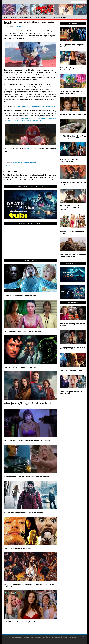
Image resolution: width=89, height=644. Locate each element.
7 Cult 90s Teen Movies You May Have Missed (22, 622)
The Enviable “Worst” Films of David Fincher (22, 367)
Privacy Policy (57, 638)
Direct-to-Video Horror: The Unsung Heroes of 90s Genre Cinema (71, 208)
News (19, 163)
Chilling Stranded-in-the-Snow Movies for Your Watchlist (26, 512)
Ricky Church (25, 163)
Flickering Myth (45, 9)
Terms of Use (49, 638)
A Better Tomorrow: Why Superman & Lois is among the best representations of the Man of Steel (28, 404)
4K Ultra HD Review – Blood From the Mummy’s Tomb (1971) (73, 137)
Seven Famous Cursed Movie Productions (20, 295)
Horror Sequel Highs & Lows (71, 370)
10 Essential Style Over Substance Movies (69, 160)
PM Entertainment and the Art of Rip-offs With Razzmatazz (27, 477)
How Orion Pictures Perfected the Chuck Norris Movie (73, 255)
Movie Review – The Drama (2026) (73, 115)
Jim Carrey (39, 164)
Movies (15, 163)
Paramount (45, 164)
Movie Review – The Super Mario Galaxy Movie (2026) (73, 92)
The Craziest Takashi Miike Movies (18, 548)
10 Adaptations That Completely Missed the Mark (72, 46)
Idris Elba (25, 164)
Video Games (33, 163)
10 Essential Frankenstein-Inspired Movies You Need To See (27, 441)
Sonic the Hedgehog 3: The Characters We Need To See (34, 106)
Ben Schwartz (17, 164)
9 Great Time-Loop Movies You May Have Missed (72, 69)
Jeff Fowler (32, 164)
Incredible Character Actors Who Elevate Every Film (73, 348)
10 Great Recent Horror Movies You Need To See (23, 331)
